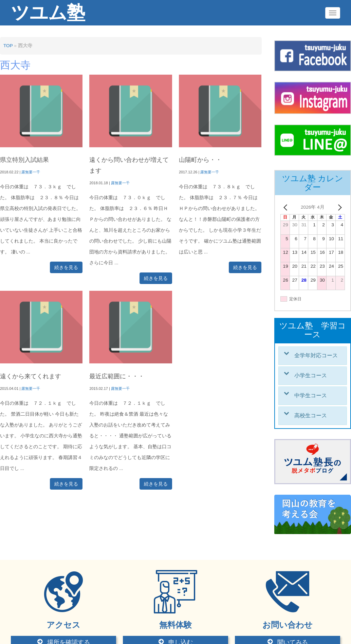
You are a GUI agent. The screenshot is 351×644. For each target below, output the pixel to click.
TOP (8, 46)
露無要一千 (31, 172)
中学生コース (311, 395)
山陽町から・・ (200, 160)
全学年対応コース (316, 355)
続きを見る (66, 267)
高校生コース (311, 415)
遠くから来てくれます (31, 376)
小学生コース (311, 375)
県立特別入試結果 (24, 160)
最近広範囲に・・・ (117, 376)
